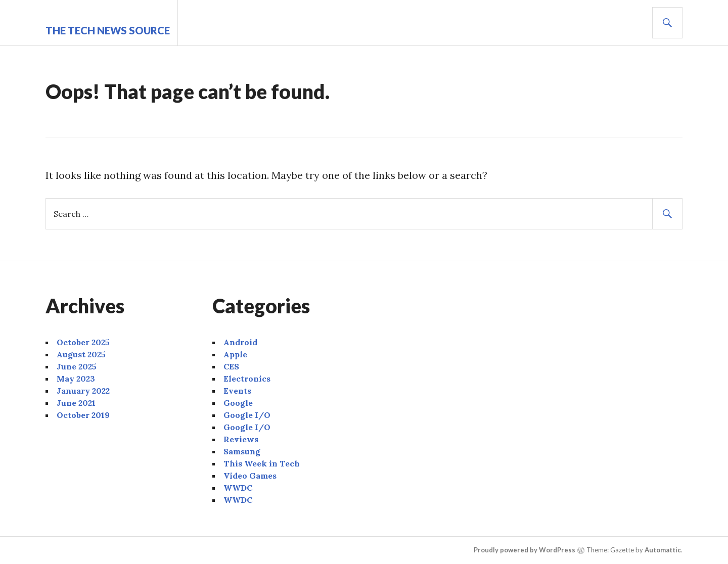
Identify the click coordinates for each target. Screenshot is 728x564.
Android (240, 342)
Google (238, 403)
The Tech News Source (108, 30)
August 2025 (81, 354)
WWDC (238, 488)
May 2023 (76, 379)
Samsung (242, 451)
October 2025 (83, 342)
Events (237, 391)
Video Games (250, 476)
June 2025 (77, 366)
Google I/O (247, 415)
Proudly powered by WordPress (525, 550)
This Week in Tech (262, 463)
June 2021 (76, 403)
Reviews (241, 439)
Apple (235, 354)
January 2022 (83, 391)
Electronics (247, 379)
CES (231, 366)
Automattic (663, 550)
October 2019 (83, 415)
